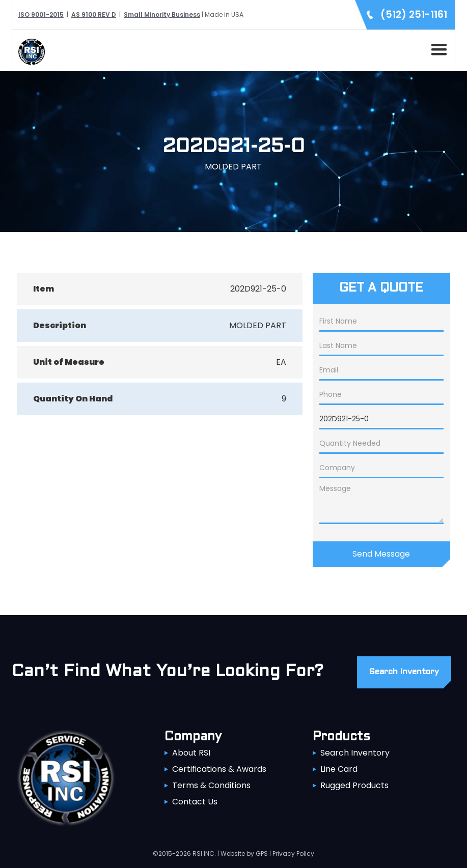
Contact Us (195, 802)
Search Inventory (355, 753)
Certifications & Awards (219, 769)
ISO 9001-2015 (41, 15)
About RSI (191, 753)
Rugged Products (354, 785)
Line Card (339, 769)
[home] (29, 51)
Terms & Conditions (211, 785)
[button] (437, 48)
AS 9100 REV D (94, 15)
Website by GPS (244, 853)
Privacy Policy (293, 853)
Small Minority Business (162, 15)
